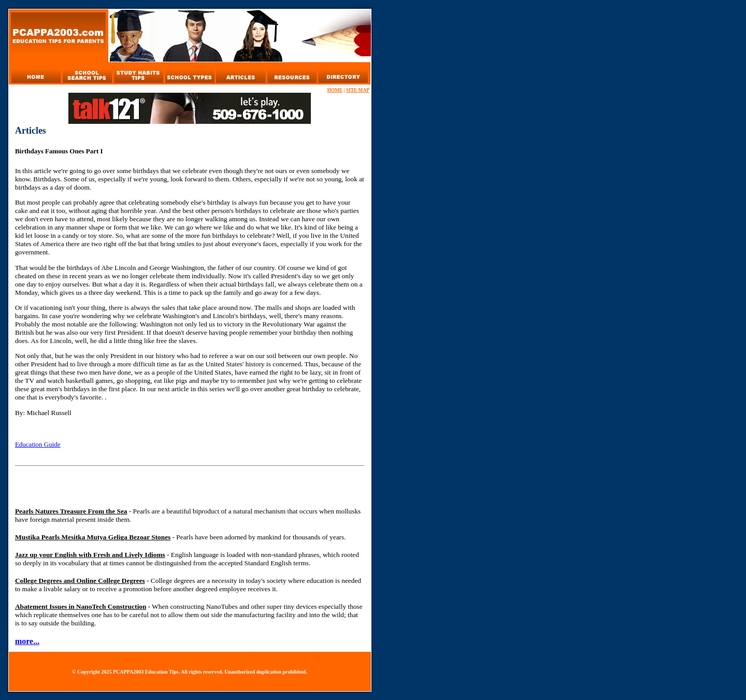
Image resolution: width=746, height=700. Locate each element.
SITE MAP (357, 90)
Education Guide (38, 444)
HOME (335, 90)
